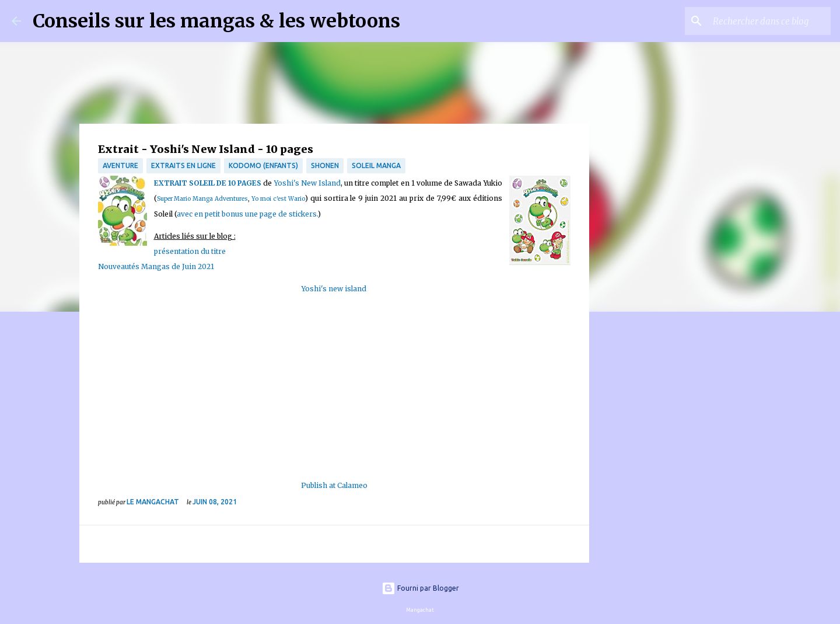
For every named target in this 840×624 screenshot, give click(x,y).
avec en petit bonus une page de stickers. (247, 214)
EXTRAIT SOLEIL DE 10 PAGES (208, 183)
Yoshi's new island (334, 289)
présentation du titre (190, 251)
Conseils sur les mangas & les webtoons (216, 21)
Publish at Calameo (334, 485)
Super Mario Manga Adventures (203, 199)
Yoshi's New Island (307, 183)
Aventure (120, 165)
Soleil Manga (376, 165)
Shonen (325, 165)
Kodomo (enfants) (263, 165)
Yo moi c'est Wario (278, 199)
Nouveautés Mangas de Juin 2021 (156, 266)
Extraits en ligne (183, 165)
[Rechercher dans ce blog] (769, 21)
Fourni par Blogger (420, 588)
